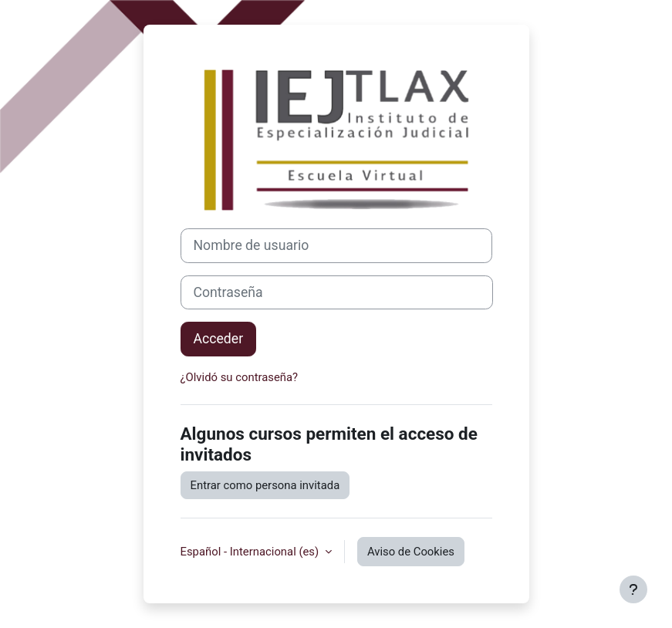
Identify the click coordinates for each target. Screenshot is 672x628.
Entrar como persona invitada (265, 485)
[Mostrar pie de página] (633, 589)
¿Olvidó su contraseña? (240, 377)
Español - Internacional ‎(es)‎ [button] (251, 552)
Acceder (219, 339)
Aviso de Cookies (411, 552)
